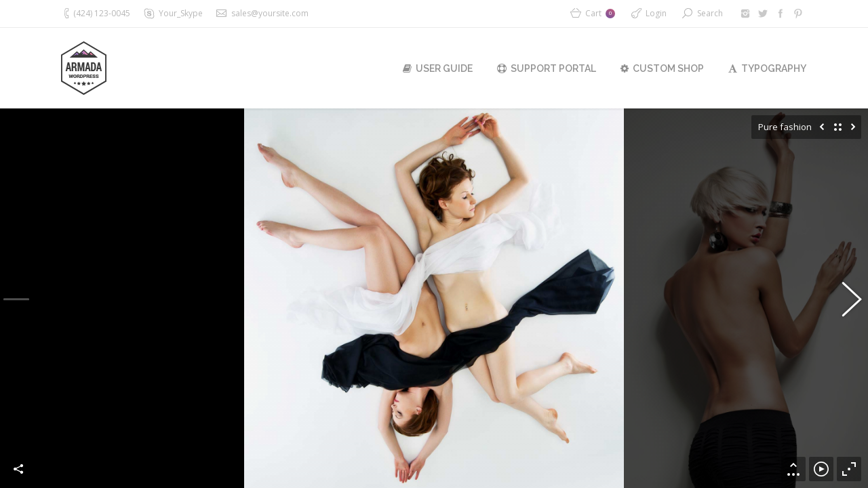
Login (656, 13)
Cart (600, 13)
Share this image (19, 469)
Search (710, 13)
